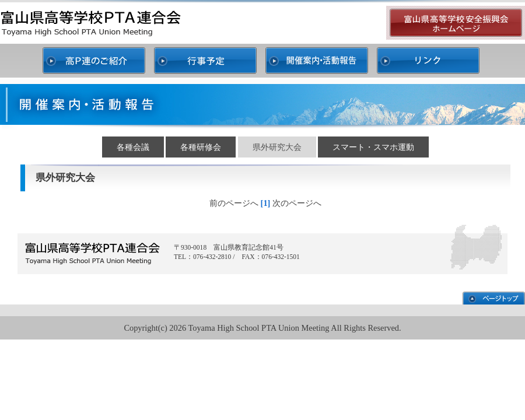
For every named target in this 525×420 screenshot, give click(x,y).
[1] (266, 203)
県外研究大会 (277, 147)
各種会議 (133, 147)
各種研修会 (201, 147)
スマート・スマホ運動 (373, 147)
